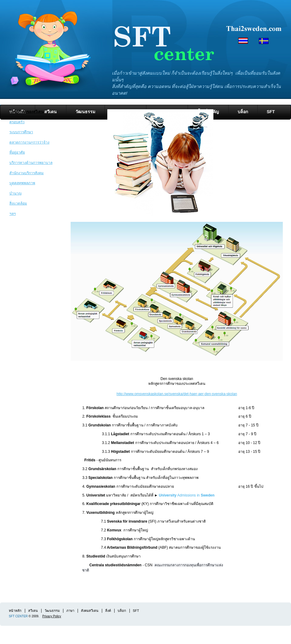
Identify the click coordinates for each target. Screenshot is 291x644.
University (168, 495)
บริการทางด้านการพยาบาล (31, 163)
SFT (271, 112)
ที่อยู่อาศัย (17, 152)
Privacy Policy (52, 616)
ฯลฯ (13, 214)
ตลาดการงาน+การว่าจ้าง (29, 142)
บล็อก (243, 112)
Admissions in (195, 495)
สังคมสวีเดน (90, 611)
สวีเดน (50, 112)
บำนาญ (15, 193)
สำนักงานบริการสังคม (27, 173)
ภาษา (70, 611)
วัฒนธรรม (52, 611)
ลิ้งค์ (108, 611)
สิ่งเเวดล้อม (18, 203)
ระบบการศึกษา (21, 132)
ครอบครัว (17, 122)
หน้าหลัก (15, 611)
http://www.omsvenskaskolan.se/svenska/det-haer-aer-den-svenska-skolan (177, 394)
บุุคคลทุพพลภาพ (22, 183)
